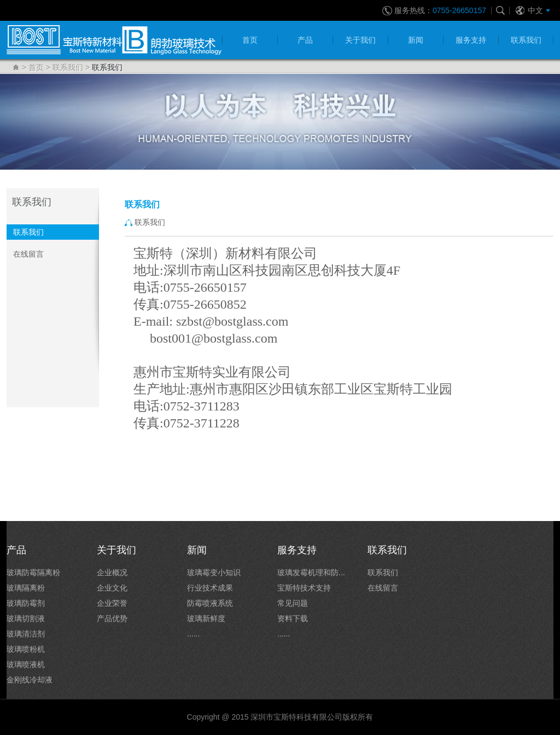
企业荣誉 (112, 603)
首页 (36, 67)
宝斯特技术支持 (304, 588)
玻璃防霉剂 (26, 603)
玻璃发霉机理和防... (311, 572)
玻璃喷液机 (26, 664)
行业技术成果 (210, 588)
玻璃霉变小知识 (214, 572)
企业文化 (112, 588)
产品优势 (112, 618)
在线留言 (28, 254)
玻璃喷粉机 (26, 649)
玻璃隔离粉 (26, 588)
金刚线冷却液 (30, 680)
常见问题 (293, 603)
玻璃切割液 (26, 618)
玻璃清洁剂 (26, 634)
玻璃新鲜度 (206, 618)
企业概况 (112, 572)
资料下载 (293, 618)
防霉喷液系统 (210, 603)
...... (193, 634)
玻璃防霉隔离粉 (33, 572)
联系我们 (68, 67)
